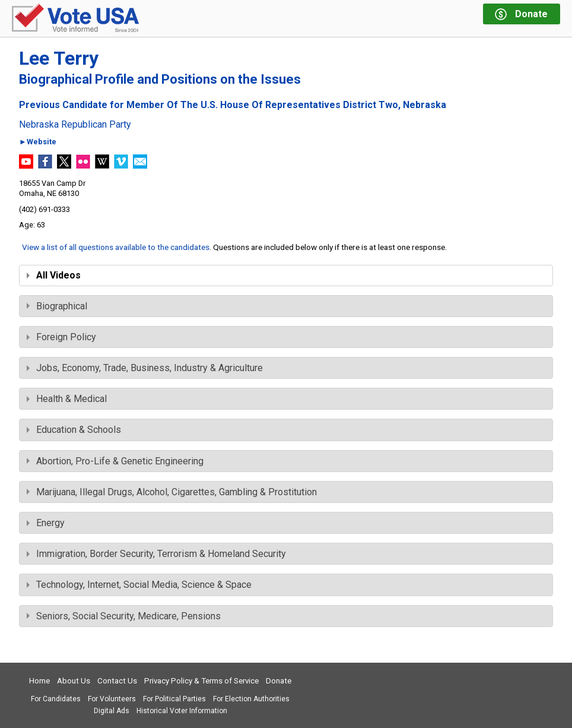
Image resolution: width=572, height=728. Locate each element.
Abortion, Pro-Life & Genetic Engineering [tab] (115, 461)
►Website (38, 142)
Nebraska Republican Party (75, 125)
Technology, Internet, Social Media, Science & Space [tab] (139, 585)
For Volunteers (112, 699)
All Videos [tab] (54, 275)
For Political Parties (174, 699)
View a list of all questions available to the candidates (116, 247)
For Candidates (56, 699)
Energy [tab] (46, 523)
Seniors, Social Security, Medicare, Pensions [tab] (124, 616)
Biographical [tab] (57, 306)
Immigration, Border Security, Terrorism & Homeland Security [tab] (156, 554)
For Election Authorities (251, 699)
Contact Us (117, 681)
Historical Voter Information (182, 711)
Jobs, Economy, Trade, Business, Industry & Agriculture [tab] (145, 368)
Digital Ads (112, 711)
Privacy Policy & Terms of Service (201, 681)
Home (39, 681)
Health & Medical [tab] (67, 399)
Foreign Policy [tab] (61, 337)
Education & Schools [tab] (74, 430)
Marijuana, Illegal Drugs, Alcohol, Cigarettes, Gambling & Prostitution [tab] (172, 492)
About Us (74, 681)
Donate (279, 681)
